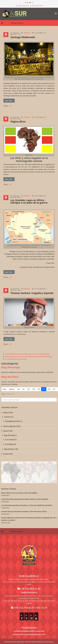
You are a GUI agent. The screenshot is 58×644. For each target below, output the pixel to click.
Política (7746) (8, 413)
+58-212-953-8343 (37, 6)
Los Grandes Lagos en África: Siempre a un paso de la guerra (29, 201)
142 (28, 389)
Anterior (12, 389)
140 (18, 389)
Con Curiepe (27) (11, 440)
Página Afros (18, 121)
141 (23, 389)
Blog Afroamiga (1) (10, 435)
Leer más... (9, 101)
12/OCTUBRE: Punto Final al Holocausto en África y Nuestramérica (27, 354)
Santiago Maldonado (23, 37)
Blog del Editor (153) (11, 449)
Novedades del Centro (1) (14, 421)
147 (54, 389)
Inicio (7, 23)
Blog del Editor (10, 377)
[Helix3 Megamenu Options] (55, 13)
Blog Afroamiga (11, 367)
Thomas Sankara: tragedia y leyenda (32, 293)
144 (39, 389)
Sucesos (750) (8, 454)
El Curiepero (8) (10, 444)
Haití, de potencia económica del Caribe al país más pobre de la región (28, 357)
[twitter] (28, 3)
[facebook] (25, 3)
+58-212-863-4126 (23, 6)
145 (44, 389)
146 (49, 389)
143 (34, 389)
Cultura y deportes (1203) (12, 426)
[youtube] (30, 3)
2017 (11, 106)
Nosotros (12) (9, 417)
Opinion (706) (8, 431)
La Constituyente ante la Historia (16, 359)
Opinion (27, 33)
